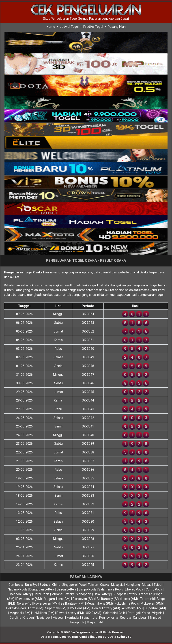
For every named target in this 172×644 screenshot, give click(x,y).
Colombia (110, 613)
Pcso (82, 585)
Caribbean (140, 618)
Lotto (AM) (130, 599)
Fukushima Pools (127, 603)
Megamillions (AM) (57, 599)
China (56, 585)
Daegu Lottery (67, 589)
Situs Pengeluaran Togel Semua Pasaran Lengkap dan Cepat (86, 19)
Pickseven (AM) (84, 599)
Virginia (157, 613)
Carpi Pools (42, 594)
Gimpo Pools (87, 589)
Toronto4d (147, 599)
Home (51, 27)
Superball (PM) (56, 608)
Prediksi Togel (93, 27)
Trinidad (155, 618)
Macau (147, 585)
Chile (122, 613)
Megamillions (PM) (100, 603)
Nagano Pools (18, 589)
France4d (146, 594)
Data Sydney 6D (121, 637)
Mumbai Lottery (63, 594)
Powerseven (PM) (46, 603)
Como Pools (154, 589)
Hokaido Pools (16, 608)
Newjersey (43, 618)
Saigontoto (89, 618)
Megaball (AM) (20, 613)
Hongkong (133, 585)
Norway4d (24, 603)
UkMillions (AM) (79, 608)
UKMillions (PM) (43, 613)
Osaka (105, 585)
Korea (146, 613)
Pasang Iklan (117, 27)
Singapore (70, 585)
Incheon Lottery (21, 594)
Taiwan (93, 585)
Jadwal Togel (69, 27)
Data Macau (49, 637)
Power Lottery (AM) (106, 608)
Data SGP (102, 637)
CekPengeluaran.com (84, 632)
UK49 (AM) (94, 613)
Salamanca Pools (111, 589)
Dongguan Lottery (42, 589)
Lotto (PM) (36, 608)
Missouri (59, 618)
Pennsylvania (109, 618)
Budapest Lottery (125, 594)
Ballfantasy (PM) (73, 603)
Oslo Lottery (102, 594)
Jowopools (77, 622)
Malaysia (117, 585)
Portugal (134, 613)
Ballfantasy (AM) (109, 599)
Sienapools (84, 594)
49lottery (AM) (132, 608)
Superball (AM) (155, 608)
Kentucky (73, 618)
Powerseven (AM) (29, 599)
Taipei (158, 585)
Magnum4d (95, 622)
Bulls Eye (31, 585)
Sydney (45, 585)
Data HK (65, 637)
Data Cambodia (83, 637)
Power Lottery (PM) (70, 613)
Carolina (15, 618)
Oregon (29, 618)
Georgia (126, 618)
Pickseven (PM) (152, 603)
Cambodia (16, 585)
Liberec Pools (134, 589)
